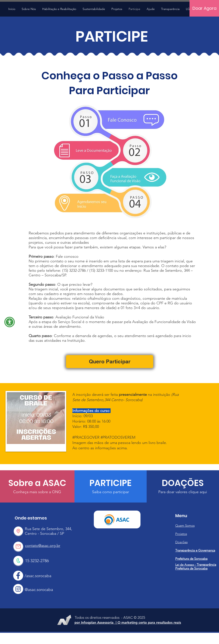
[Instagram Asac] (18, 589)
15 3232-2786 (37, 561)
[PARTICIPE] (110, 483)
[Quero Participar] (110, 362)
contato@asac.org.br (43, 546)
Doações (181, 542)
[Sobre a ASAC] (37, 483)
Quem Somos (185, 526)
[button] (117, 9)
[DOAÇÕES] (183, 483)
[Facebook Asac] (18, 576)
